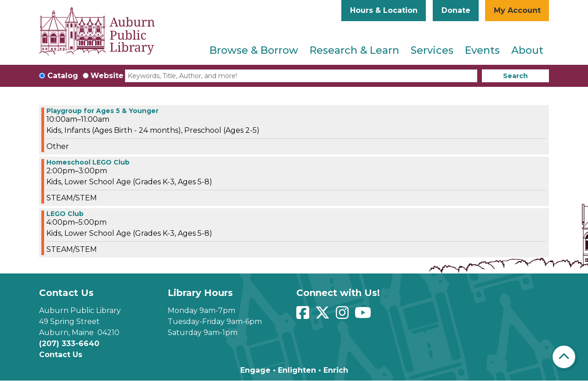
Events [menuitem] (482, 50)
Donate (456, 10)
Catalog (63, 76)
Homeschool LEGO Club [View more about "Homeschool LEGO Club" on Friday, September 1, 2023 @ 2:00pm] (88, 162)
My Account (517, 10)
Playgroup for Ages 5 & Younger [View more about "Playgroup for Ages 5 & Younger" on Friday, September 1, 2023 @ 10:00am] (102, 111)
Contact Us (61, 355)
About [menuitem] (527, 50)
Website (107, 76)
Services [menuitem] (432, 50)
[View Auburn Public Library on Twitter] (324, 316)
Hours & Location (384, 10)
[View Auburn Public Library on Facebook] (304, 316)
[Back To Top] (564, 357)
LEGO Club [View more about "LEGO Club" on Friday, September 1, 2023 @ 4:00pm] (65, 214)
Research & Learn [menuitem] (354, 50)
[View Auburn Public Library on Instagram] (343, 316)
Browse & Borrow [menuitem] (254, 50)
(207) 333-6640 (69, 344)
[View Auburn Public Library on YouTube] (364, 316)
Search (515, 76)
